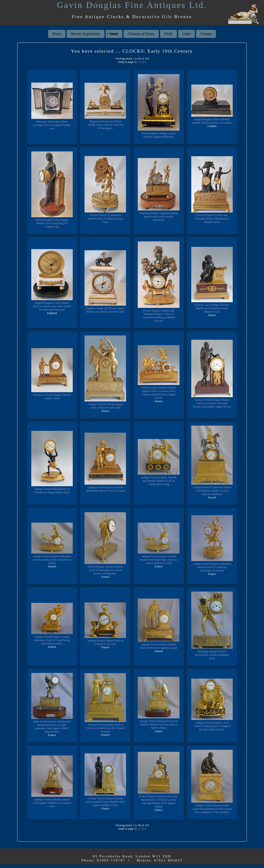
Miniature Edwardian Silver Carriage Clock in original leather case (52, 125)
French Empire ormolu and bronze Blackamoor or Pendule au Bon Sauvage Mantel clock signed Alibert (159, 803)
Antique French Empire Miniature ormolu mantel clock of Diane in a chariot (52, 560)
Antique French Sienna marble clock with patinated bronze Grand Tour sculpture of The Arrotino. (212, 810)
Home (57, 34)
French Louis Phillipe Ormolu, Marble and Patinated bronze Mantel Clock (212, 308)
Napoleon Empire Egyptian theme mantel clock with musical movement (159, 217)
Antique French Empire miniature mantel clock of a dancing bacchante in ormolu (212, 567)
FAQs (168, 34)
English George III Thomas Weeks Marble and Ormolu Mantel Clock (105, 310)
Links (186, 34)
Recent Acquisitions (85, 34)
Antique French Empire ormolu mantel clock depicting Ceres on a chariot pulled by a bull (159, 560)
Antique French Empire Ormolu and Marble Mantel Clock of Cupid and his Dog (159, 481)
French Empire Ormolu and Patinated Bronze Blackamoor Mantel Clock (212, 219)
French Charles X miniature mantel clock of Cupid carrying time (105, 219)
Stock (114, 34)
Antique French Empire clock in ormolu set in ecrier (105, 642)
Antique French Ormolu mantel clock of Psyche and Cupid (105, 406)
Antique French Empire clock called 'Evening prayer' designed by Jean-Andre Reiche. (212, 726)
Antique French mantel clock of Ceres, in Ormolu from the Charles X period (105, 728)
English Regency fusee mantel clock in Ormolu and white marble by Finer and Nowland (52, 306)
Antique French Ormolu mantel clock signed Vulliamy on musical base (52, 805)
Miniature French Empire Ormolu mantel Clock (52, 397)
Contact (206, 34)
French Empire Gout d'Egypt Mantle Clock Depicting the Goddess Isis (52, 223)
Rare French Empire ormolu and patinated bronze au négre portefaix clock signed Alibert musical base (52, 727)
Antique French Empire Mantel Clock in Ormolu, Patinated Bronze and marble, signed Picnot (212, 403)
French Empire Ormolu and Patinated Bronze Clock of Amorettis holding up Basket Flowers (159, 316)
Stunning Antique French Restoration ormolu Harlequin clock (212, 655)
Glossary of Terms (141, 34)
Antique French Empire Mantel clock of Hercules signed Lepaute (159, 646)
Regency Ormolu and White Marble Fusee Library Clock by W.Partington (105, 125)
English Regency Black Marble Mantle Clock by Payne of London (212, 121)
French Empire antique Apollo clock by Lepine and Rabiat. (159, 135)
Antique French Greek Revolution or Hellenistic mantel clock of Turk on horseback (212, 491)
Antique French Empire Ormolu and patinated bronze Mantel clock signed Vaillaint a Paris (105, 803)
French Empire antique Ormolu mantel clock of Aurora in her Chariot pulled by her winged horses (159, 393)
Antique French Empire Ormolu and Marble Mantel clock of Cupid (105, 489)
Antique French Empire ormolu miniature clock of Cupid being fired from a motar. (52, 640)
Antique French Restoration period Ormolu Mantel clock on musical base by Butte (159, 724)
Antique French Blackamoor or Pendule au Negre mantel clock (52, 491)
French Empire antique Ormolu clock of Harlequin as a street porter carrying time (105, 570)
